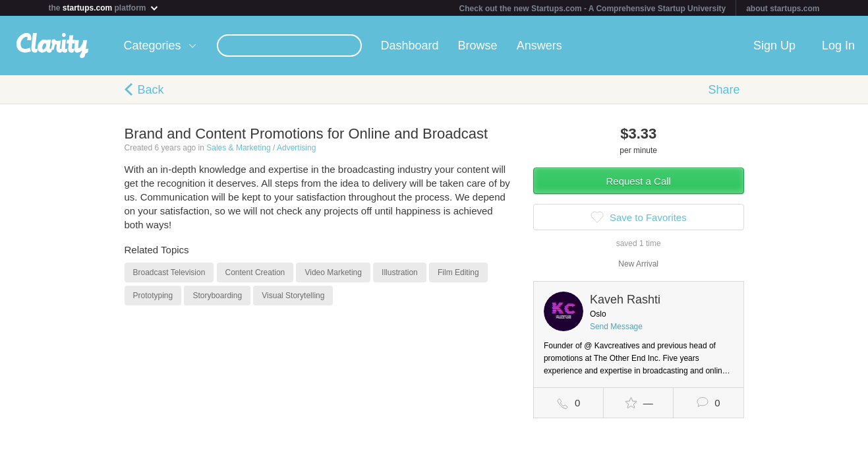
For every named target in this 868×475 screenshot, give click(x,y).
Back (151, 90)
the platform (104, 8)
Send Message (616, 327)
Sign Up (774, 46)
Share (724, 90)
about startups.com (783, 9)
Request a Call (639, 181)
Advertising (296, 148)
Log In (838, 46)
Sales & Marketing (238, 148)
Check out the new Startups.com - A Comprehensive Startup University (593, 9)
